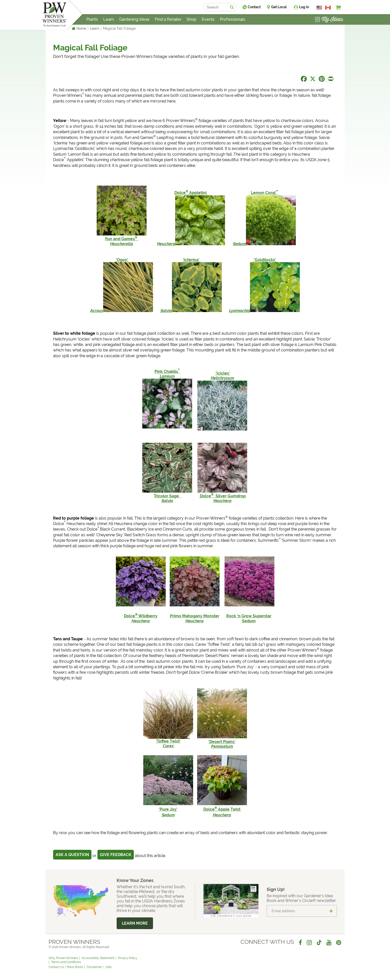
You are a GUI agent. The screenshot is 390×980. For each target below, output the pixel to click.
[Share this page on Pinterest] (322, 79)
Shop (192, 19)
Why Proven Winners (63, 958)
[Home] (54, 15)
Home (81, 28)
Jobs (108, 967)
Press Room (75, 967)
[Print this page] (331, 79)
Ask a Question (72, 855)
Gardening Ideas (134, 19)
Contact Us (56, 967)
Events (208, 19)
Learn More (135, 923)
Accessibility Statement (98, 958)
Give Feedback (116, 855)
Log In (304, 7)
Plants (92, 19)
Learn (95, 28)
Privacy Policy (128, 958)
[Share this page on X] (313, 79)
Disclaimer (94, 967)
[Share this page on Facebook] (304, 79)
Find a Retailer (168, 19)
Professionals (233, 19)
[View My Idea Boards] (329, 20)
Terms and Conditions (66, 962)
